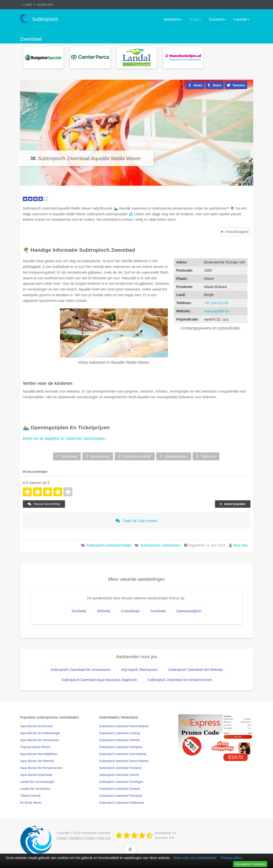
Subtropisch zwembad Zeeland (120, 789)
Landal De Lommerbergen (37, 782)
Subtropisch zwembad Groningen (121, 782)
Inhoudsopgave (237, 232)
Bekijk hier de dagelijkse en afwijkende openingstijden (64, 438)
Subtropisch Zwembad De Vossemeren (81, 670)
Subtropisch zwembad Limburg (120, 733)
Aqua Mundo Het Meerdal (37, 761)
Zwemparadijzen (189, 611)
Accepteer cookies (250, 864)
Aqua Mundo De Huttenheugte (40, 733)
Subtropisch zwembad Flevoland (121, 796)
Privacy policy (232, 858)
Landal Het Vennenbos (35, 789)
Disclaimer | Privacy (82, 838)
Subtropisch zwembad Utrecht (119, 775)
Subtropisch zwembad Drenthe (120, 740)
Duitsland (217, 19)
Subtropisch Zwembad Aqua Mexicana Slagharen (99, 680)
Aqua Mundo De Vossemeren (40, 740)
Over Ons (104, 838)
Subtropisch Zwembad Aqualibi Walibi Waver (89, 158)
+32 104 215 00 (216, 303)
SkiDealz (104, 611)
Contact (62, 838)
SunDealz (79, 611)
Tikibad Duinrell (30, 796)
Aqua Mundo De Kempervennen (41, 768)
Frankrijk (242, 19)
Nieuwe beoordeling (44, 504)
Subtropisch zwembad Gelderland (121, 803)
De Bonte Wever (31, 803)
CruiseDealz (130, 611)
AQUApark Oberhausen (139, 670)
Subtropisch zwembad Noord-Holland (124, 761)
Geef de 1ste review (136, 521)
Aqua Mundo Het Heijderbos (39, 754)
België (196, 19)
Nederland (173, 19)
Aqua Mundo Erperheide (36, 775)
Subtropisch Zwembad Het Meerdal (195, 670)
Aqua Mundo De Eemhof (36, 726)
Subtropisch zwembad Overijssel (121, 747)
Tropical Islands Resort (35, 747)
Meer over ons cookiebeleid (195, 858)
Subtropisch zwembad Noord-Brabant (124, 726)
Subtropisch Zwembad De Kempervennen (180, 680)
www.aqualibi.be (217, 311)
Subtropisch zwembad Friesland (120, 768)
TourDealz (158, 611)
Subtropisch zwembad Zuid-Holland (123, 754)
